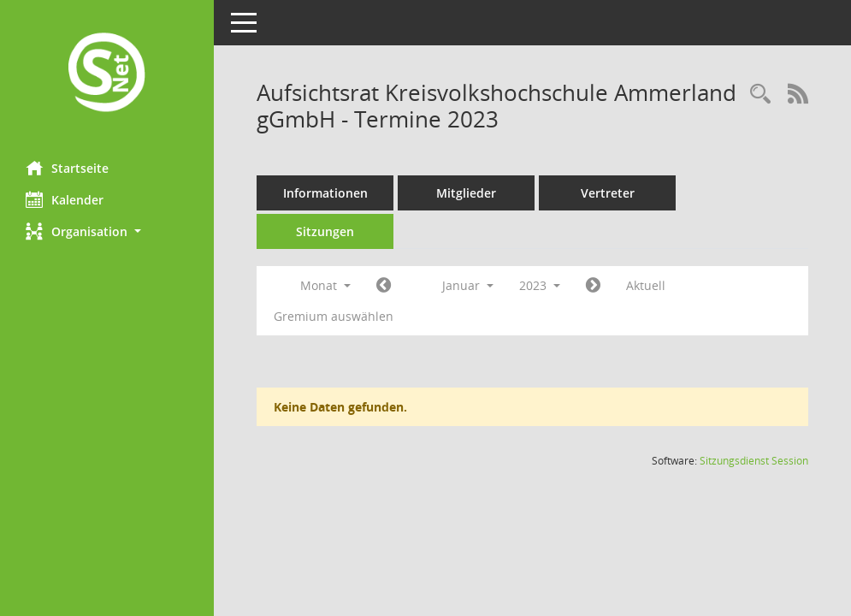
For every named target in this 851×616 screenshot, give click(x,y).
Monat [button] (325, 285)
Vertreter (608, 193)
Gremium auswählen (334, 316)
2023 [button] (540, 285)
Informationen (325, 193)
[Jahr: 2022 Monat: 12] (384, 286)
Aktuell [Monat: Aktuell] (646, 285)
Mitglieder (466, 193)
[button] (107, 231)
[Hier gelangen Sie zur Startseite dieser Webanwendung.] (107, 74)
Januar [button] (468, 285)
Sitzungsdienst (754, 461)
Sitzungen (325, 231)
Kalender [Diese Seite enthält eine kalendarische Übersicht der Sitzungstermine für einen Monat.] (65, 199)
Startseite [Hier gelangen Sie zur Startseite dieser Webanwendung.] (67, 168)
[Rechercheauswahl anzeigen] (760, 95)
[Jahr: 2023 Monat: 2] (593, 286)
